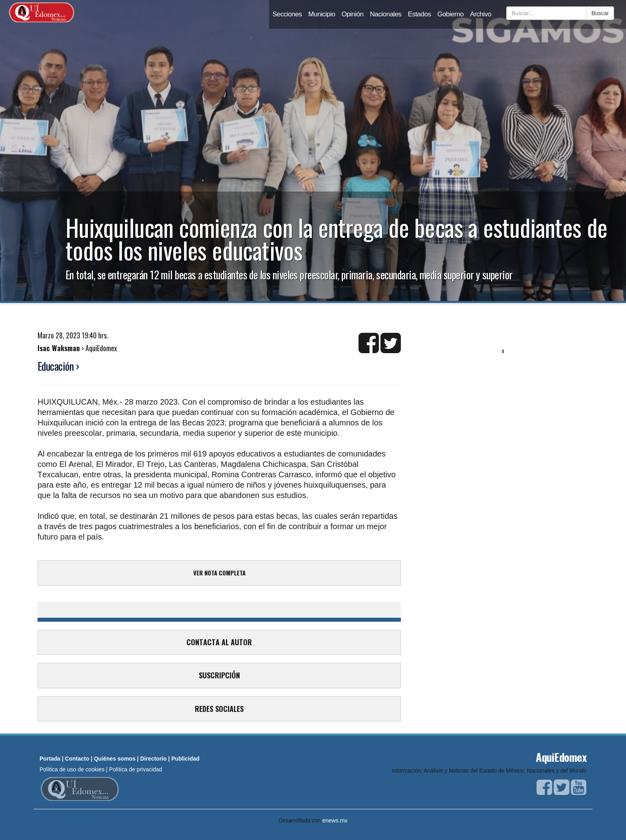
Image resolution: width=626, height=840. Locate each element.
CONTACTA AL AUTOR (219, 642)
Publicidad (185, 759)
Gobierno (450, 14)
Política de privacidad (136, 769)
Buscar (600, 13)
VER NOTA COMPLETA (219, 573)
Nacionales (386, 14)
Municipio (322, 14)
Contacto (77, 759)
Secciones (287, 14)
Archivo (480, 14)
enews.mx (335, 820)
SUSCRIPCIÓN (219, 675)
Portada (50, 759)
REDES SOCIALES (219, 709)
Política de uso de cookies (72, 769)
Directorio (153, 759)
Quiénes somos (115, 759)
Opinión (353, 14)
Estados (420, 14)
